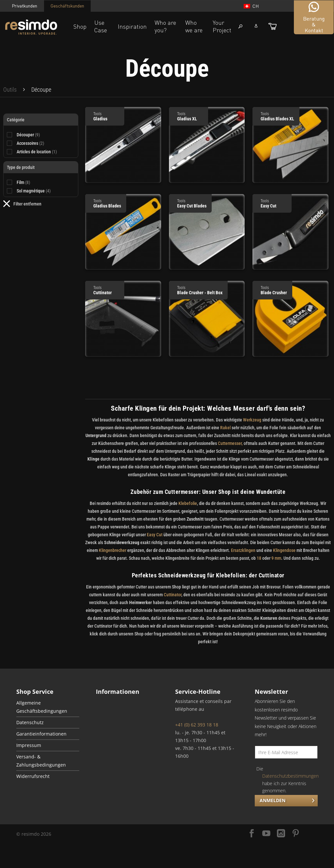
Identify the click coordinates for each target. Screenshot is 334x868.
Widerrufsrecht (33, 776)
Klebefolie (187, 503)
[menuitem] (10, 90)
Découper (28, 135)
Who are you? (165, 26)
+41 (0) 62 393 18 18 (197, 725)
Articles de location (37, 152)
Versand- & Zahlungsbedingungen (41, 761)
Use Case (101, 26)
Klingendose (284, 550)
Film (23, 182)
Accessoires (30, 143)
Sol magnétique (34, 191)
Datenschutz (30, 723)
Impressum (29, 745)
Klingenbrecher (113, 550)
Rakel (225, 428)
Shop (80, 26)
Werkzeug (252, 420)
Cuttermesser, (230, 443)
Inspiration (132, 26)
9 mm (276, 558)
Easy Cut (155, 535)
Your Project (222, 26)
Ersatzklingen (243, 550)
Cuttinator (173, 595)
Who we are (194, 26)
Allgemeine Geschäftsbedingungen (42, 707)
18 (259, 558)
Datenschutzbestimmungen (290, 776)
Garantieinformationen (41, 734)
